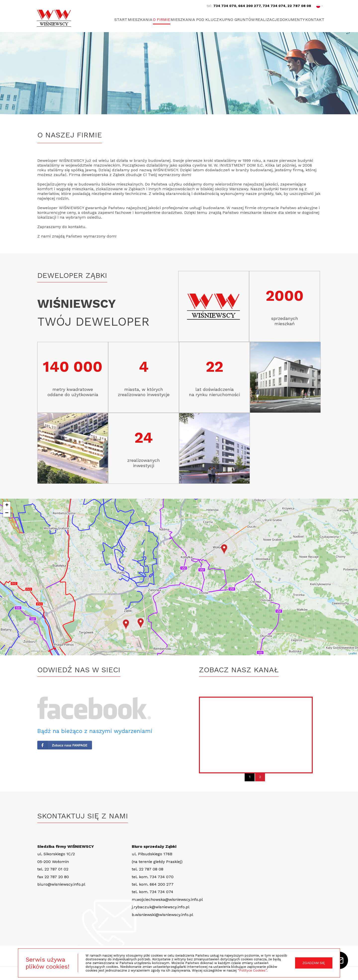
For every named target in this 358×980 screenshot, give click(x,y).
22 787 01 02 (56, 869)
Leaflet (353, 653)
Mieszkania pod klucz (181, 20)
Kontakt (315, 20)
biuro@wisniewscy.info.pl (61, 884)
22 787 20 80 (57, 877)
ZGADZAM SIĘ (314, 963)
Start (98, 20)
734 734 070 (225, 6)
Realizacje (261, 20)
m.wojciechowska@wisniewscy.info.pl (167, 899)
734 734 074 (274, 6)
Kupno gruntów (227, 20)
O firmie (145, 20)
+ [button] (7, 505)
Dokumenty (289, 20)
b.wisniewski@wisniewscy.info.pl (162, 915)
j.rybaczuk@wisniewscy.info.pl (161, 907)
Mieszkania (120, 20)
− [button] (7, 513)
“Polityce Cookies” (252, 970)
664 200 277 (249, 6)
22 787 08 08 (299, 6)
